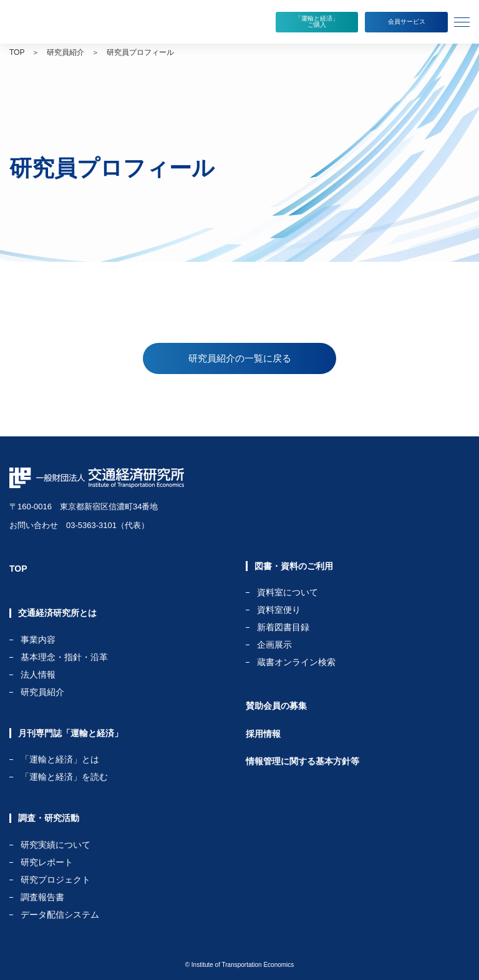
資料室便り (279, 610)
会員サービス (407, 22)
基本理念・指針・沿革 (64, 657)
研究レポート (47, 862)
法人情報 (38, 675)
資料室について (288, 593)
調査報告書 (42, 897)
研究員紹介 (65, 52)
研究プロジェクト (56, 880)
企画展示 (274, 645)
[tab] (463, 22)
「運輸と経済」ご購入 (317, 22)
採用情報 (263, 734)
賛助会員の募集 (276, 706)
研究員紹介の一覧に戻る (240, 358)
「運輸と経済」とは (60, 760)
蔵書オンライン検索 (296, 662)
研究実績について (56, 845)
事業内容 (38, 640)
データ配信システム (60, 915)
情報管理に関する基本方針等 (302, 761)
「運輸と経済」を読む (64, 777)
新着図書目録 (283, 627)
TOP (17, 52)
